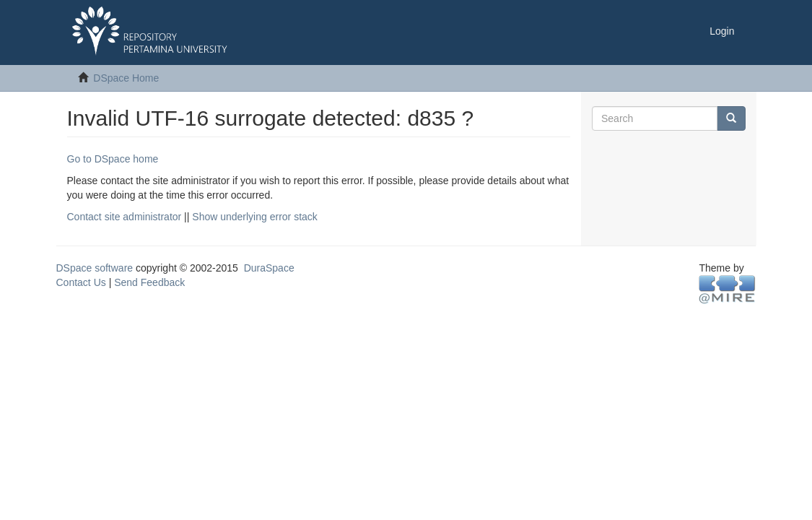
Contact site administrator (125, 217)
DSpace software (95, 268)
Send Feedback (149, 282)
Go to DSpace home (113, 159)
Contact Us (81, 282)
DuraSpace (269, 268)
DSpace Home (126, 78)
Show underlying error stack (255, 217)
